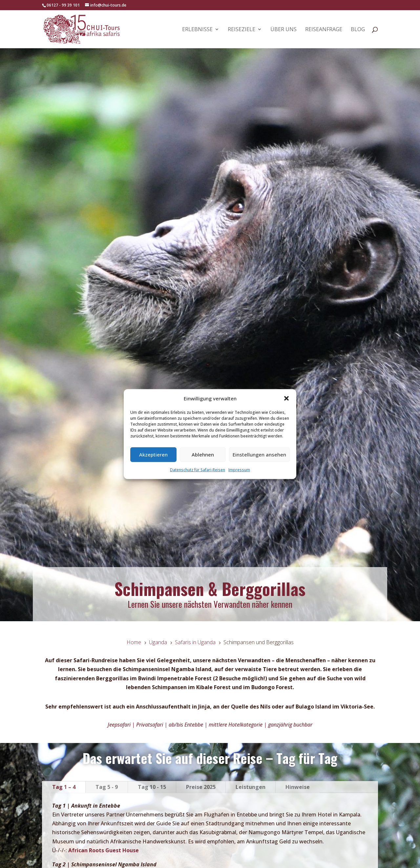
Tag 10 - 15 (152, 787)
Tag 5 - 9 (107, 787)
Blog (358, 30)
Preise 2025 (201, 787)
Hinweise (298, 787)
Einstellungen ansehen (259, 455)
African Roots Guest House (104, 850)
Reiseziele (241, 30)
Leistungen (251, 787)
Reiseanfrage (324, 30)
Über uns (283, 30)
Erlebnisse (197, 30)
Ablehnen (203, 455)
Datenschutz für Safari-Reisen (198, 470)
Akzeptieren (153, 455)
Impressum (239, 470)
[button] (286, 398)
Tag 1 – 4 (64, 787)
